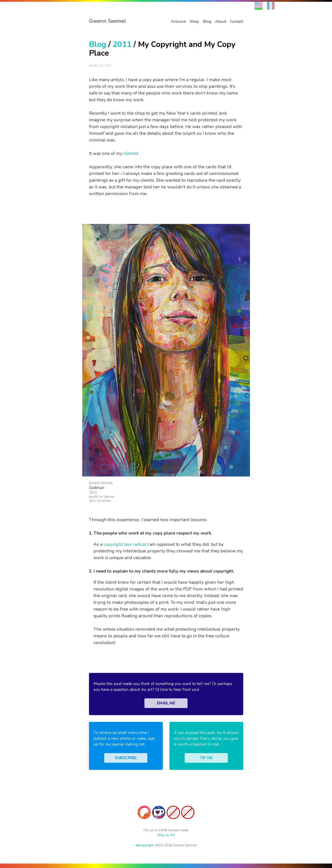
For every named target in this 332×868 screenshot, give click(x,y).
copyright (145, 845)
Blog (207, 21)
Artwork (179, 21)
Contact (237, 21)
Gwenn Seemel (108, 21)
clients (130, 153)
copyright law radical (125, 544)
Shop (194, 21)
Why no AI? (166, 835)
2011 (122, 44)
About (221, 21)
